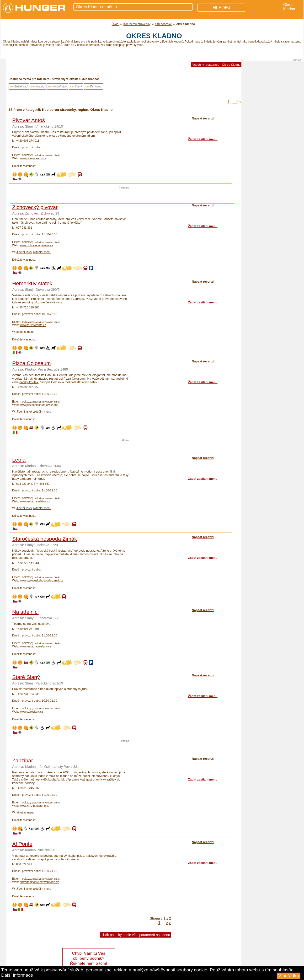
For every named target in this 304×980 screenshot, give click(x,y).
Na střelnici (25, 612)
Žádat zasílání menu (203, 139)
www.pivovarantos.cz (33, 158)
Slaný (76, 86)
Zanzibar (23, 761)
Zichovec (93, 86)
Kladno (38, 86)
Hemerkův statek (32, 283)
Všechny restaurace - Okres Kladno (216, 65)
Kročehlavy (57, 86)
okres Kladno (154, 36)
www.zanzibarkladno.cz (35, 806)
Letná (19, 460)
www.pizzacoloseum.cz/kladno (39, 405)
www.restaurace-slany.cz (35, 646)
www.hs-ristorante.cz (33, 325)
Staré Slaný (26, 677)
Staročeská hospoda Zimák (45, 539)
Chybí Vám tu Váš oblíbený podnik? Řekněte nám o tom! (88, 958)
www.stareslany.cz (31, 712)
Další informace (17, 975)
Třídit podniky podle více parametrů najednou (136, 935)
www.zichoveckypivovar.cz (36, 245)
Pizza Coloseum (32, 363)
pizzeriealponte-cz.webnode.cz (39, 882)
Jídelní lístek (24, 252)
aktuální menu (42, 252)
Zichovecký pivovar (35, 207)
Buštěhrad (19, 86)
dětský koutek (29, 382)
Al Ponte (22, 844)
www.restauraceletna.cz (35, 501)
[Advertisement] (124, 196)
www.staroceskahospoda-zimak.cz (41, 581)
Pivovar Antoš (29, 120)
